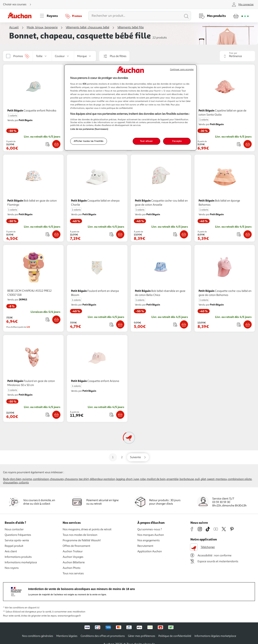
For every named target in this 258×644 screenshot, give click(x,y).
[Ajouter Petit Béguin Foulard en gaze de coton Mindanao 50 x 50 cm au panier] (56, 415)
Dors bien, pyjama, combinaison (29, 479)
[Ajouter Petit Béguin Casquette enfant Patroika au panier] (56, 144)
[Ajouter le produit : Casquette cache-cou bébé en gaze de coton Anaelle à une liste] (175, 234)
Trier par (233, 53)
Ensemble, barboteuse (180, 479)
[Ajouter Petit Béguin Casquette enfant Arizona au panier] (120, 415)
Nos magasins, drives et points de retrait (87, 529)
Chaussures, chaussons (64, 479)
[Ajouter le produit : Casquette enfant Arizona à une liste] (112, 415)
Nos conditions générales (38, 636)
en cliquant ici (32, 608)
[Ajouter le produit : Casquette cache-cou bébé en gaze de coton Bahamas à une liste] (239, 325)
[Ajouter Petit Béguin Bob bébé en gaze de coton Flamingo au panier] (56, 234)
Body (6, 479)
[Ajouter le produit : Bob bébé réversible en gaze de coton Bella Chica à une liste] (175, 325)
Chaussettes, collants (16, 482)
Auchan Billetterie (74, 562)
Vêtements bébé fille (131, 27)
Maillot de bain (156, 479)
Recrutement (145, 546)
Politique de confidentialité (175, 636)
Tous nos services (73, 573)
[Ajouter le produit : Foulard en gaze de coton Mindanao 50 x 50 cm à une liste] (48, 415)
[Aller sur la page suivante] (138, 457)
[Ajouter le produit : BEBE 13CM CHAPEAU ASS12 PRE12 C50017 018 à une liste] (48, 319)
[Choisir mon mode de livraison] (19, 4)
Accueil (14, 27)
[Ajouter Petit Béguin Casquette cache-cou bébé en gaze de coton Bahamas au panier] (248, 324)
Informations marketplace (21, 562)
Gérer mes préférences (142, 636)
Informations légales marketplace (215, 636)
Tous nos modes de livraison (80, 535)
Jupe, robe (140, 479)
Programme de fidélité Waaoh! (82, 540)
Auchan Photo (72, 568)
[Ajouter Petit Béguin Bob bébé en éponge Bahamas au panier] (248, 234)
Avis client (11, 551)
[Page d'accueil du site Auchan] (21, 16)
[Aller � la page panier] (241, 16)
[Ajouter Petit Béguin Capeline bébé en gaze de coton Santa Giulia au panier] (248, 144)
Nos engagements (148, 540)
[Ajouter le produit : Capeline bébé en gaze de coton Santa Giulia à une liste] (239, 144)
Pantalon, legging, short (118, 479)
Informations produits (18, 557)
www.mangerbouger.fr (69, 616)
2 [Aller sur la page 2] (122, 457)
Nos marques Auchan (151, 535)
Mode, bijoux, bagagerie (42, 27)
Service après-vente (17, 540)
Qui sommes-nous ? (150, 529)
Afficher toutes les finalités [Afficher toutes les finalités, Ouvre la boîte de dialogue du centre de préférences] (89, 141)
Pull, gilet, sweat (205, 479)
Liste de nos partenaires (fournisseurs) (89, 129)
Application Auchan (150, 551)
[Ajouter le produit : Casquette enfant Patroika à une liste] (48, 144)
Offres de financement (76, 546)
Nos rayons (12, 568)
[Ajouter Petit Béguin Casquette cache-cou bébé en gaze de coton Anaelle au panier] (184, 234)
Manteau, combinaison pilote (234, 479)
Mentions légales (67, 636)
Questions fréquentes (18, 535)
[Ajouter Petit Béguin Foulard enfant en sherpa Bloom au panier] (120, 324)
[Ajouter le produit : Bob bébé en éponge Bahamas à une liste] (239, 234)
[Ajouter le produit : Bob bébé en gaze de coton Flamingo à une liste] (48, 234)
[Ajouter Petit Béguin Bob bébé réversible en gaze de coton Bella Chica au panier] (184, 324)
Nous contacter (14, 529)
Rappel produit (14, 546)
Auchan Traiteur (73, 551)
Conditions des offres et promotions (103, 636)
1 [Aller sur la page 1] (113, 457)
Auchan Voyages (73, 557)
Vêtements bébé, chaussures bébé (87, 27)
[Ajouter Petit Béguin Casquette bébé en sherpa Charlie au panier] (120, 234)
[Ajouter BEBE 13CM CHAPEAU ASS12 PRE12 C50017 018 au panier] (56, 320)
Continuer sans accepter (182, 69)
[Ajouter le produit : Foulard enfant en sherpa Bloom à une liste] (112, 325)
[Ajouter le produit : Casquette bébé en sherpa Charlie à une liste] (112, 234)
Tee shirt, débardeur (91, 479)
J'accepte (177, 141)
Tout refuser (146, 141)
